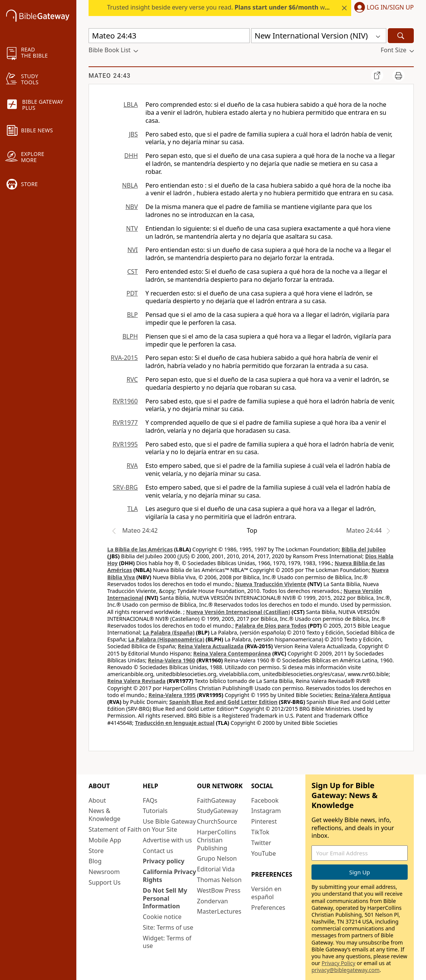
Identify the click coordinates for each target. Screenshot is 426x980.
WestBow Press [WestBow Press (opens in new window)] (219, 890)
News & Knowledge (105, 815)
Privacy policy (164, 861)
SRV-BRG (126, 487)
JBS (133, 134)
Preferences (268, 908)
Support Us (105, 882)
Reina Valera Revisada (136, 681)
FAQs (150, 800)
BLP (132, 315)
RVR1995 (125, 444)
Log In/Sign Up (390, 8)
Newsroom (104, 872)
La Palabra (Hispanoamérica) (166, 639)
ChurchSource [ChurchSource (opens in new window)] (217, 821)
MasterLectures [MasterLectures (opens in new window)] (219, 911)
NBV (132, 207)
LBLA (131, 104)
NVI (133, 250)
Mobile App (105, 840)
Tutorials (155, 811)
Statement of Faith (115, 829)
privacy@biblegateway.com (345, 970)
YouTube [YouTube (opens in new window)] (264, 853)
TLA (132, 509)
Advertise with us (167, 840)
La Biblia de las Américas (140, 549)
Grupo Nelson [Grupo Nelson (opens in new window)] (217, 858)
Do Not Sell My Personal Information (165, 898)
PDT (132, 293)
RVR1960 (125, 401)
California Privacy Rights (169, 876)
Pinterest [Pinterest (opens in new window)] (264, 821)
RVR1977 (125, 423)
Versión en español (266, 893)
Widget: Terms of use (167, 942)
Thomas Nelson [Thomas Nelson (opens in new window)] (219, 880)
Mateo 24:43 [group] (110, 76)
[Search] (401, 36)
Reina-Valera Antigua (362, 695)
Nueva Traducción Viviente (271, 584)
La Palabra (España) (169, 632)
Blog (95, 861)
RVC (132, 379)
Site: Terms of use (168, 927)
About (97, 800)
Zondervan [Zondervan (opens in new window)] (212, 901)
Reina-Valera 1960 (172, 660)
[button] (382, 8)
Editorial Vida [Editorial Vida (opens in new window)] (216, 869)
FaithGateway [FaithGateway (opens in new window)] (216, 800)
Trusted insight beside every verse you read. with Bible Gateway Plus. (248, 7)
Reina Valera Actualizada (211, 646)
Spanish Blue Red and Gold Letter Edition (223, 702)
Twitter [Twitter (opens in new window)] (261, 843)
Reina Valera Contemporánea (232, 653)
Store (96, 851)
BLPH (130, 336)
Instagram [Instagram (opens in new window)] (266, 811)
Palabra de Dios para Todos (271, 626)
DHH (131, 156)
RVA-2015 (124, 358)
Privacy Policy (339, 963)
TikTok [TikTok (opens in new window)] (260, 832)
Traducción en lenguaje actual (175, 723)
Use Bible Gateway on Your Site (169, 825)
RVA (132, 466)
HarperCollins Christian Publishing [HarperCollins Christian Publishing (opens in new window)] (217, 840)
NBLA (130, 185)
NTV (132, 228)
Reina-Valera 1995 (172, 695)
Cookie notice (162, 917)
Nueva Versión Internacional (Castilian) (238, 612)
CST (132, 272)
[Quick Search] (169, 36)
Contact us (158, 851)
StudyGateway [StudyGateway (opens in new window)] (217, 811)
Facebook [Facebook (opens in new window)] (265, 800)
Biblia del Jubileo (364, 549)
